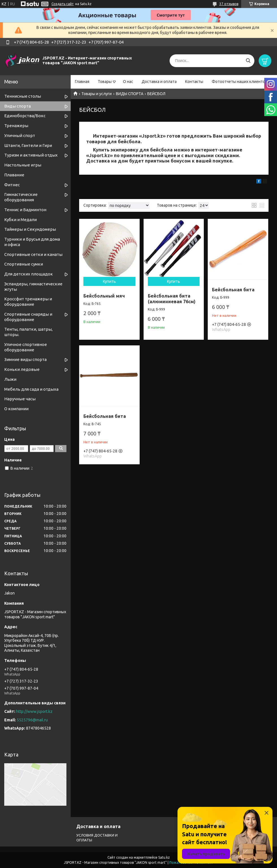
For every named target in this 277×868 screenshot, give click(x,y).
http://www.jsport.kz (34, 711)
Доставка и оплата (159, 82)
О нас (128, 82)
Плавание (14, 175)
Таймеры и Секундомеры (30, 229)
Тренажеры (16, 126)
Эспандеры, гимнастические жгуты (33, 287)
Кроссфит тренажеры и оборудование (28, 302)
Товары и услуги (97, 94)
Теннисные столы (23, 96)
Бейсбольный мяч (104, 296)
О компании (16, 409)
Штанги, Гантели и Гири (28, 145)
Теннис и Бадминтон (25, 210)
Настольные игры (23, 165)
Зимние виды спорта (25, 359)
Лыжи (10, 379)
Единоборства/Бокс (25, 116)
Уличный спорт (20, 135)
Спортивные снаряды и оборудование (28, 317)
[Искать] (248, 61)
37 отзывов (229, 4)
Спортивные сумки (24, 264)
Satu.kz (164, 857)
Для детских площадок (29, 274)
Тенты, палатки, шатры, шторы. (28, 332)
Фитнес (12, 185)
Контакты (194, 82)
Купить (109, 281)
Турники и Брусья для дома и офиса (32, 242)
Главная (82, 82)
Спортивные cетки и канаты (33, 254)
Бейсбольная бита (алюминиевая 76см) (172, 299)
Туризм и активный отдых (31, 155)
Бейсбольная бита (233, 290)
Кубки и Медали (20, 220)
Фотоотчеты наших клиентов (240, 82)
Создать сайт (63, 4)
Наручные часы (20, 399)
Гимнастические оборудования (21, 197)
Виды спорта (18, 106)
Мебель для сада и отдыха (31, 389)
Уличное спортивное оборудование (26, 347)
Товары (105, 82)
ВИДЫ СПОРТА (130, 94)
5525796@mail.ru (32, 720)
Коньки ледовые (22, 369)
